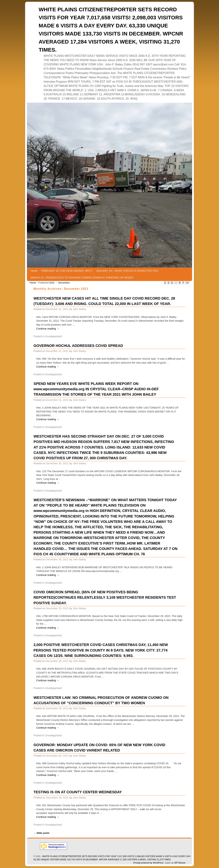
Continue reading (48, 329)
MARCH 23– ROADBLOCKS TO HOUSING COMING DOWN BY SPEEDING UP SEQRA (82, 278)
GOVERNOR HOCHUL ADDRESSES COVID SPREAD (78, 346)
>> (187, 283)
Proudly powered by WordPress (148, 863)
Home (34, 271)
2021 (52, 283)
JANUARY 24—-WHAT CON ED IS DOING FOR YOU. (127, 271)
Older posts (42, 833)
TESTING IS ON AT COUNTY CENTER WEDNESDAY (78, 792)
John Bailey (79, 309)
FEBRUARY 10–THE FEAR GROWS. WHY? (67, 271)
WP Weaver (180, 863)
